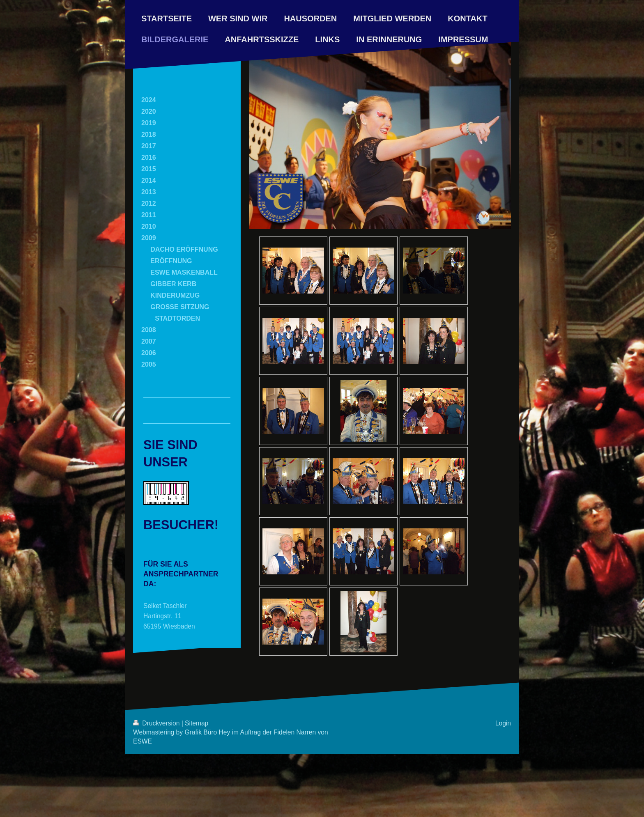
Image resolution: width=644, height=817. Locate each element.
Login (503, 723)
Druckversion (157, 723)
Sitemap (197, 723)
